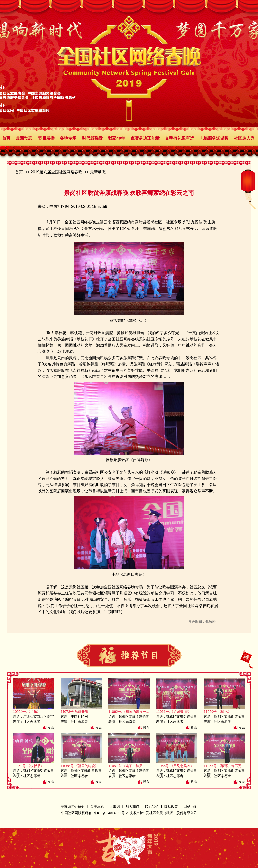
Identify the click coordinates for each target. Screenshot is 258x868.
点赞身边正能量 (145, 138)
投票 (51, 728)
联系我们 (152, 807)
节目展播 (46, 138)
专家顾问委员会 (73, 807)
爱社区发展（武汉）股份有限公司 (171, 813)
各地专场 (68, 138)
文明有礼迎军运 (180, 138)
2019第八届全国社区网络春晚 (56, 172)
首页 (6, 138)
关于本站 (97, 807)
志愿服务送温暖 (214, 138)
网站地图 (191, 807)
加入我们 (132, 807)
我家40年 (117, 138)
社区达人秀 (244, 138)
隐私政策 (171, 807)
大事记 (115, 807)
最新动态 (24, 138)
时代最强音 (92, 138)
